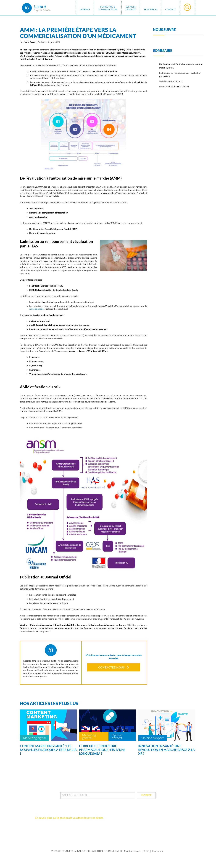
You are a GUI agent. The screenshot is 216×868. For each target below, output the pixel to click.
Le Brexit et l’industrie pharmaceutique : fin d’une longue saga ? (102, 750)
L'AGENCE (85, 9)
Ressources (150, 9)
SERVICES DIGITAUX (131, 8)
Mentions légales (132, 851)
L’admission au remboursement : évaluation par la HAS (180, 75)
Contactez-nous (114, 667)
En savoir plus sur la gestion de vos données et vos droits (69, 818)
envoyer (146, 795)
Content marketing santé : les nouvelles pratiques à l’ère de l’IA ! (48, 750)
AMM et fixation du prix (171, 81)
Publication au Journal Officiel (174, 86)
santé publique (36, 309)
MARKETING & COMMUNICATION (108, 8)
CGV (146, 851)
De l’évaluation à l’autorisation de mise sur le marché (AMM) (181, 66)
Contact (170, 9)
